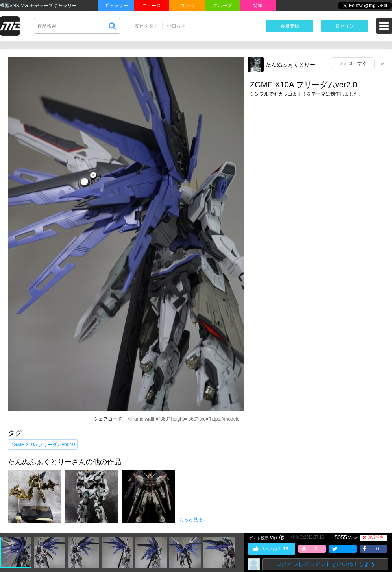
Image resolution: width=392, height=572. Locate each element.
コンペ (187, 6)
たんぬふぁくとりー (290, 65)
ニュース (152, 6)
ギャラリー (116, 6)
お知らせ (176, 26)
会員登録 (290, 26)
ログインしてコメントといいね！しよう (325, 564)
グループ (222, 6)
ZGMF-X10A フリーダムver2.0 (43, 445)
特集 (258, 6)
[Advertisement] (318, 148)
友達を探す (146, 26)
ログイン (345, 26)
